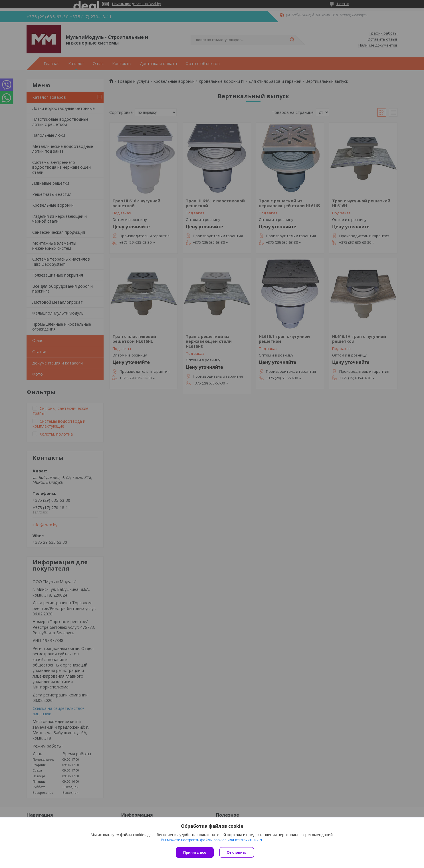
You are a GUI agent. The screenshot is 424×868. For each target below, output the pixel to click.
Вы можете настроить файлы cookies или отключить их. (210, 840)
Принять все (195, 852)
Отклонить (237, 852)
